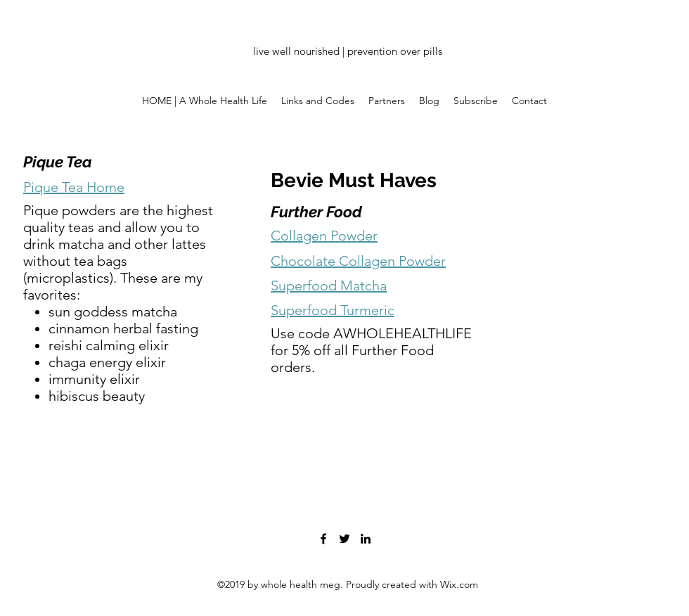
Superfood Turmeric (333, 310)
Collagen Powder (324, 236)
